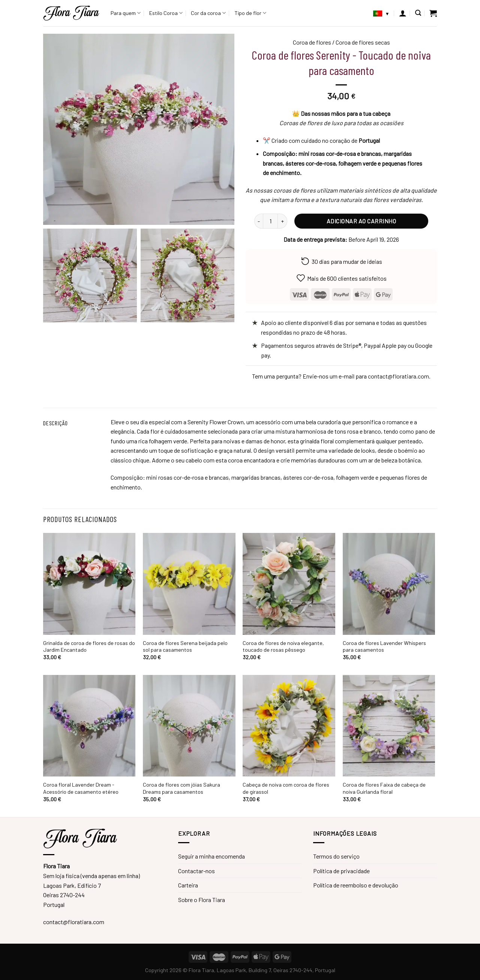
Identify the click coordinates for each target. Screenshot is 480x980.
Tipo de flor (250, 13)
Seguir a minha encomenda (211, 856)
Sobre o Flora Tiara (202, 900)
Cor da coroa (208, 13)
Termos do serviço (336, 856)
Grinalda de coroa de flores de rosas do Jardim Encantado (89, 646)
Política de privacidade (341, 871)
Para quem (126, 13)
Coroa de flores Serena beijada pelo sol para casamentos (185, 646)
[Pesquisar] (418, 13)
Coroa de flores (312, 42)
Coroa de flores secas (363, 42)
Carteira (188, 885)
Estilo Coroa (166, 13)
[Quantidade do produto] (270, 221)
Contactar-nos (196, 871)
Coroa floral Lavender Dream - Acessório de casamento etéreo (81, 788)
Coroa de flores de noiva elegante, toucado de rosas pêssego (283, 646)
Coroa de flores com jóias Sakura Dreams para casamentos (181, 788)
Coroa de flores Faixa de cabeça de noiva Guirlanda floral (384, 788)
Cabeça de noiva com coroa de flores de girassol (286, 788)
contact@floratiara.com (398, 376)
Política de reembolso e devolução (356, 885)
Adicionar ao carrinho (361, 221)
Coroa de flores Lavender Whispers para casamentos (384, 646)
